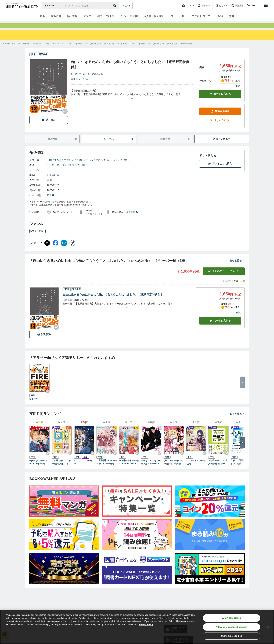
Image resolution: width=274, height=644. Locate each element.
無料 (232, 16)
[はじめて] (222, 6)
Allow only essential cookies (232, 627)
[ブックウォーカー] (22, 6)
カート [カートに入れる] (220, 327)
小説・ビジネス (106, 16)
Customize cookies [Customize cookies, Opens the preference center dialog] (232, 636)
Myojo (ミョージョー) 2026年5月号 (38, 468)
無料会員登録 (220, 118)
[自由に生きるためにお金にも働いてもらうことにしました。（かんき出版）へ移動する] (98, 50)
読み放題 (56, 16)
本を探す (126, 6)
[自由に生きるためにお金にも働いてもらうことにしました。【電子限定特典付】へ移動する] (163, 50)
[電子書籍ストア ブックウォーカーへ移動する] (16, 50)
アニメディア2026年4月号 (196, 468)
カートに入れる (220, 100)
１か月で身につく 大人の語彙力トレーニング (218, 469)
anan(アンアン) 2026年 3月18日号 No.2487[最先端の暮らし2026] (151, 469)
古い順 (226, 287)
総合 (42, 16)
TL (183, 16)
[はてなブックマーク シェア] (64, 249)
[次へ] (242, 449)
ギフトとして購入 (220, 170)
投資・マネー (37, 237)
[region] (137, 627)
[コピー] (72, 249)
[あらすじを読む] (132, 101)
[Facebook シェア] (56, 249)
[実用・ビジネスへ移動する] (59, 50)
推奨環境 (132, 219)
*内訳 (238, 92)
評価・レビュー (222, 145)
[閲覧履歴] (237, 6)
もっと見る (237, 267)
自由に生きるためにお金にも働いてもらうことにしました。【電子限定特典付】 (113, 301)
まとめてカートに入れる (224, 277)
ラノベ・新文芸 (129, 16)
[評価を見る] (80, 85)
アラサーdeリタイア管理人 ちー (90, 80)
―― (49, 176)
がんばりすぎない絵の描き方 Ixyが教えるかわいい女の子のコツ (173, 469)
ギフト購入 (208, 162)
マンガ (87, 16)
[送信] (115, 6)
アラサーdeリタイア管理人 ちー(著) (66, 171)
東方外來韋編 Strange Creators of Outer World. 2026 (129, 469)
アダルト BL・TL (202, 16)
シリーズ (119, 145)
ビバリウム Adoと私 (83, 468)
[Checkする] (65, 117)
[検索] (115, 6)
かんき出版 (53, 181)
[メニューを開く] (266, 6)
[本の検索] (52, 6)
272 (50, 202)
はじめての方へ (220, 127)
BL (172, 16)
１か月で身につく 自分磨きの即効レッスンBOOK (61, 469)
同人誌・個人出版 (154, 16)
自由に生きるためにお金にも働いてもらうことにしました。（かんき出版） (88, 166)
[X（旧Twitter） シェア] (47, 249)
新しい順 (239, 287)
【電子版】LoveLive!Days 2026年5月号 (107, 468)
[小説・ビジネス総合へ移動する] (41, 50)
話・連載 (72, 16)
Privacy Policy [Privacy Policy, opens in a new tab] (146, 624)
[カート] (252, 6)
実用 (49, 186)
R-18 (220, 16)
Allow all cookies (231, 618)
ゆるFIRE (34, 405)
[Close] (268, 627)
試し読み (49, 126)
